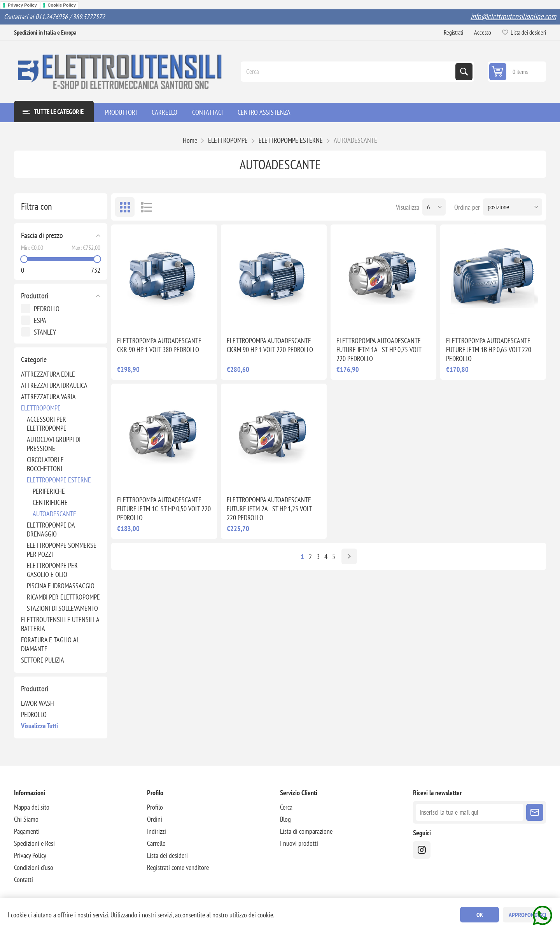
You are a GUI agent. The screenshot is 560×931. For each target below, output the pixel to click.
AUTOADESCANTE (54, 514)
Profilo (155, 807)
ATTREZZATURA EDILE (48, 374)
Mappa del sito (32, 807)
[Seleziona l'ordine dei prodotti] (513, 207)
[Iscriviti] (470, 812)
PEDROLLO (47, 309)
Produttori (35, 296)
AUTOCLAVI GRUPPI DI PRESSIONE (54, 444)
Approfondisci (528, 915)
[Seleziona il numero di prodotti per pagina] (434, 207)
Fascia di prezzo (42, 235)
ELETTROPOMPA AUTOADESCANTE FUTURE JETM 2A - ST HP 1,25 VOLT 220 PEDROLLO (269, 509)
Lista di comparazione (306, 831)
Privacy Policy (22, 5)
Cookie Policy (62, 5)
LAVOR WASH (38, 703)
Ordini (155, 819)
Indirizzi (157, 831)
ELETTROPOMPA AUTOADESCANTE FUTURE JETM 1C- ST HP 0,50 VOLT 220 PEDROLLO (164, 509)
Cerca (464, 72)
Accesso (483, 32)
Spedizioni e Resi (34, 843)
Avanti (349, 556)
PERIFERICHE (49, 491)
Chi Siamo (26, 819)
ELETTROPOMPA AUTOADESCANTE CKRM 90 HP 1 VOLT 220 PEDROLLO (270, 345)
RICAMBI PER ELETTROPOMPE (63, 597)
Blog (285, 819)
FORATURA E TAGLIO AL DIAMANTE (50, 644)
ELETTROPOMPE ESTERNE (59, 480)
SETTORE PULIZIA (43, 660)
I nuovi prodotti (299, 843)
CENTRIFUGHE (50, 502)
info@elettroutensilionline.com (513, 16)
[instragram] (422, 850)
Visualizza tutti (39, 726)
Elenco (146, 207)
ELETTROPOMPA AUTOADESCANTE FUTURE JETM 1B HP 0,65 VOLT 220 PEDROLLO (489, 350)
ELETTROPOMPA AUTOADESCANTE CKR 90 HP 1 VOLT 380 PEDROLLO (159, 345)
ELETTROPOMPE (41, 408)
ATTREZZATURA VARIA (48, 397)
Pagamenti (27, 831)
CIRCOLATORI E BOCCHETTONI (45, 464)
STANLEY (45, 332)
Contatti (24, 879)
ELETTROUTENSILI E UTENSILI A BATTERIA (60, 624)
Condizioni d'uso (34, 867)
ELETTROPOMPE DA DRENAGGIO (51, 529)
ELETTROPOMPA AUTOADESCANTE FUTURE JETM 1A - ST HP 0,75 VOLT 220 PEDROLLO (379, 350)
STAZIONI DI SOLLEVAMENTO (62, 608)
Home (190, 140)
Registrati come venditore (178, 867)
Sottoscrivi (535, 812)
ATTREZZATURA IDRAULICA (54, 385)
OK (480, 915)
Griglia (125, 207)
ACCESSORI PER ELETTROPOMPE (47, 424)
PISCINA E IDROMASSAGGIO (61, 586)
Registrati (453, 32)
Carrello (156, 843)
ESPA (40, 320)
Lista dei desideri (167, 855)
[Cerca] (349, 72)
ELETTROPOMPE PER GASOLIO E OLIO (52, 570)
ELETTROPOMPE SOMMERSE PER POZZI (62, 550)
